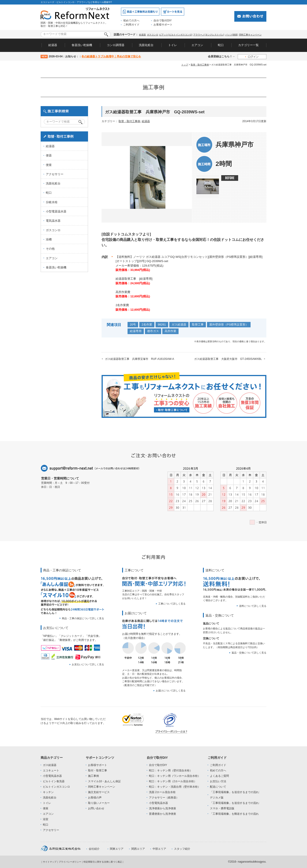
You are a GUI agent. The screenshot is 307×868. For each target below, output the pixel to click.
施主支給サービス (99, 792)
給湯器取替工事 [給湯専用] (134, 279)
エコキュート (51, 770)
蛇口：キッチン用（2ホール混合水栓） (173, 781)
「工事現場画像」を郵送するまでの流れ (234, 814)
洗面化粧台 (146, 45)
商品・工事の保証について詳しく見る (83, 618)
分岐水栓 (52, 202)
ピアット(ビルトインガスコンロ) (176, 35)
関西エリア (138, 849)
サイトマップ (50, 862)
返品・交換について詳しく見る (249, 653)
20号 (133, 325)
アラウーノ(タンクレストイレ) (209, 35)
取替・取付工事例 (200, 65)
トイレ (173, 45)
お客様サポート (163, 25)
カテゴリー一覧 (248, 45)
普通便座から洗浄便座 (163, 814)
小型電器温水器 (56, 211)
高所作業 (170, 331)
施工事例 (93, 776)
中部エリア (159, 849)
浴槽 (49, 239)
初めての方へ (131, 21)
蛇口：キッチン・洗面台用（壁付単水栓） (175, 787)
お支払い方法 (218, 781)
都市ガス (153, 331)
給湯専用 (136, 331)
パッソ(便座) (232, 35)
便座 (49, 165)
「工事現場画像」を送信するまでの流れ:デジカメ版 (235, 795)
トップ (185, 65)
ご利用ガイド (131, 25)
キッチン (48, 792)
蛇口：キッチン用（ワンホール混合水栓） (175, 776)
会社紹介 (94, 849)
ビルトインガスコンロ (56, 787)
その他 (50, 249)
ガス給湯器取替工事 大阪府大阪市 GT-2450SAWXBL (228, 359)
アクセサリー (55, 174)
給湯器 (142, 35)
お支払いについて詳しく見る (88, 664)
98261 (162, 325)
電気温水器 (53, 221)
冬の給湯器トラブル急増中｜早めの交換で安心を (111, 56)
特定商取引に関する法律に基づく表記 (103, 862)
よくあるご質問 (219, 776)
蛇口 (221, 45)
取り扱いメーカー (99, 803)
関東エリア (117, 849)
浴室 (46, 819)
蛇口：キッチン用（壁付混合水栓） (171, 770)
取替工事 (198, 325)
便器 (49, 155)
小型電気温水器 (52, 776)
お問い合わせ (96, 808)
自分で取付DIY (163, 21)
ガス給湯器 (179, 325)
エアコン (197, 45)
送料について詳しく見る (253, 606)
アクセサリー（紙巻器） (164, 798)
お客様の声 (95, 798)
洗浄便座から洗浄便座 (163, 808)
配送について (218, 787)
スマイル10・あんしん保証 (104, 781)
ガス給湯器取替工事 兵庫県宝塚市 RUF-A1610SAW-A (140, 359)
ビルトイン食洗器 (54, 781)
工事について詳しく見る (172, 604)
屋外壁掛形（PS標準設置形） (229, 325)
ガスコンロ (153, 35)
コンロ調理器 (116, 45)
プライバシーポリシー (70, 862)
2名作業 (147, 325)
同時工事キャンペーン (250, 35)
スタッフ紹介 (182, 849)
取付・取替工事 (98, 770)
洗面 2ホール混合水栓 (162, 792)
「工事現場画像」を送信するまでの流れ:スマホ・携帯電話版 (235, 806)
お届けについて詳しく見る (171, 691)
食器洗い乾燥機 (82, 45)
